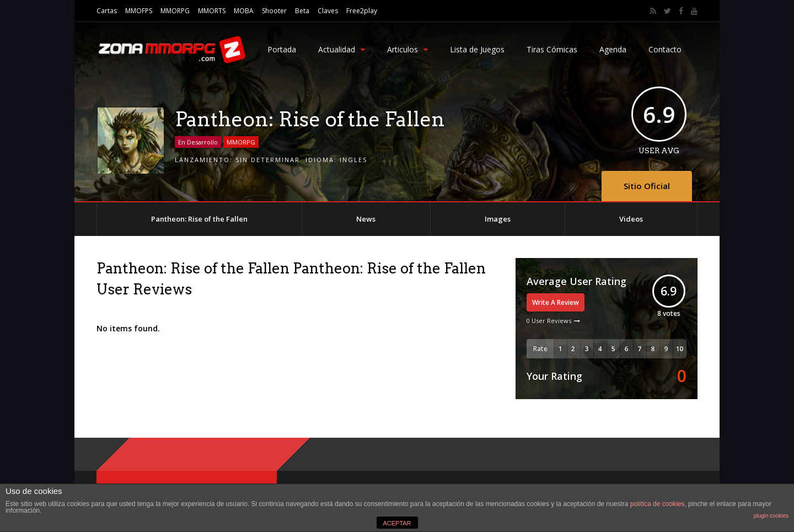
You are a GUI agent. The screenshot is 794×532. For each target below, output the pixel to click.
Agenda (613, 49)
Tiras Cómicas (552, 49)
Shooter (274, 11)
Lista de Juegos (477, 49)
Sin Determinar (268, 160)
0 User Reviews (549, 321)
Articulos (407, 49)
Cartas (107, 11)
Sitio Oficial (647, 186)
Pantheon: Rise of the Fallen (199, 219)
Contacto (665, 49)
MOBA (244, 11)
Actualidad (342, 49)
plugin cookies (771, 516)
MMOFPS (139, 11)
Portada (282, 49)
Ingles (353, 160)
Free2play (362, 11)
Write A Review (556, 302)
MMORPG (175, 11)
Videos (631, 219)
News (366, 219)
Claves (328, 11)
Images (498, 219)
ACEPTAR (397, 523)
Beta (302, 11)
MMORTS (212, 11)
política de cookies (658, 504)
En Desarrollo (198, 142)
